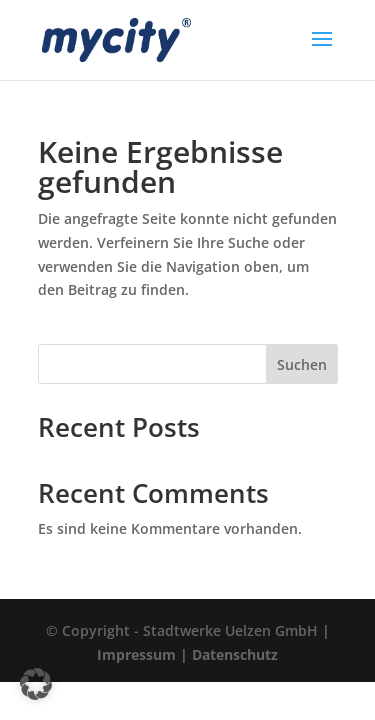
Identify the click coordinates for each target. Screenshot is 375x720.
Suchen (302, 364)
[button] (36, 684)
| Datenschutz (229, 654)
